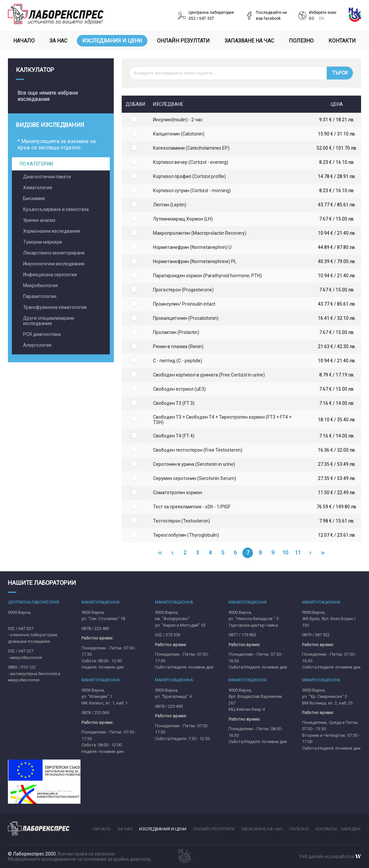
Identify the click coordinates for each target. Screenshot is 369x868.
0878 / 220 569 (95, 713)
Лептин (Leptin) (170, 205)
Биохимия (34, 198)
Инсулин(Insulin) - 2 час (178, 120)
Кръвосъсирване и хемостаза (56, 209)
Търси (340, 73)
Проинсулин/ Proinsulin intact (184, 304)
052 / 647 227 (21, 651)
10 (285, 553)
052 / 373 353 (168, 635)
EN (322, 18)
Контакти (342, 41)
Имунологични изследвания (54, 264)
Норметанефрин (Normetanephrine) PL (195, 261)
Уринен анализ (39, 220)
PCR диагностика (42, 334)
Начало (24, 41)
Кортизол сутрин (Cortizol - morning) (192, 191)
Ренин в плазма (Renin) (178, 346)
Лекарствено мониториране (54, 253)
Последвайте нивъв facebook (271, 15)
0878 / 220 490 (169, 706)
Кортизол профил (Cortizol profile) (189, 176)
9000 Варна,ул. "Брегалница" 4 (173, 693)
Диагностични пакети (47, 177)
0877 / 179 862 (242, 635)
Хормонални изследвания (52, 231)
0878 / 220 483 (95, 629)
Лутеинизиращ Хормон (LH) (183, 219)
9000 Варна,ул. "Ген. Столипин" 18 (103, 616)
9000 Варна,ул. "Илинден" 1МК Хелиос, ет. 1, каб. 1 (105, 697)
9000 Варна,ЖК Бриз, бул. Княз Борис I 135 (329, 619)
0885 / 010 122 (22, 667)
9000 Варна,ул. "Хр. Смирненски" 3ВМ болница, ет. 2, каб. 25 (327, 697)
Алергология (37, 345)
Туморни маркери (43, 242)
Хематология (38, 188)
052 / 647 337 (21, 629)
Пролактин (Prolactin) (176, 332)
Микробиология (40, 285)
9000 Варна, (20, 612)
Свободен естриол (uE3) (179, 389)
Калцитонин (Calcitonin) (179, 134)
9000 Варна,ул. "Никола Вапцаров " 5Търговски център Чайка (254, 619)
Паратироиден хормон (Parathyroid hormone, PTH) (207, 276)
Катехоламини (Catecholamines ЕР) (191, 148)
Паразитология (40, 296)
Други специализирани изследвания (49, 321)
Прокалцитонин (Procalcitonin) (186, 318)
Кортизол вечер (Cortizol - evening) (191, 162)
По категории (36, 164)
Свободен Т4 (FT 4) (174, 436)
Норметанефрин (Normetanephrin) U (192, 247)
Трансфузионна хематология (55, 307)
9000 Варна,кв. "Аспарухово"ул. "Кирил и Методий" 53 (180, 619)
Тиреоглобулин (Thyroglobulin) (186, 535)
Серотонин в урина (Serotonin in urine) (194, 464)
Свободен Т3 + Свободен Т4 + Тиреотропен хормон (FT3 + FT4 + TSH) (222, 420)
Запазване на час (249, 41)
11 (298, 553)
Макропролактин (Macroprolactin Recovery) (200, 233)
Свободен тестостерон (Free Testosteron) (198, 450)
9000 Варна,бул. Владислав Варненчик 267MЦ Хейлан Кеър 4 (255, 700)
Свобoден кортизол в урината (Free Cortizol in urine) (209, 375)
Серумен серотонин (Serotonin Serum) (195, 478)
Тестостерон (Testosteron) (182, 521)
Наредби (351, 829)
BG (312, 18)
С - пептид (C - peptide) (178, 361)
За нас (58, 41)
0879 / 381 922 (316, 635)
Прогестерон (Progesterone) (183, 290)
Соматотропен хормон (178, 493)
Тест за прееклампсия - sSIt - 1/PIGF (192, 507)
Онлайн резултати (183, 41)
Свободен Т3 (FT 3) (174, 403)
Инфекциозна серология (50, 275)
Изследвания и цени (112, 41)
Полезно (301, 41)
